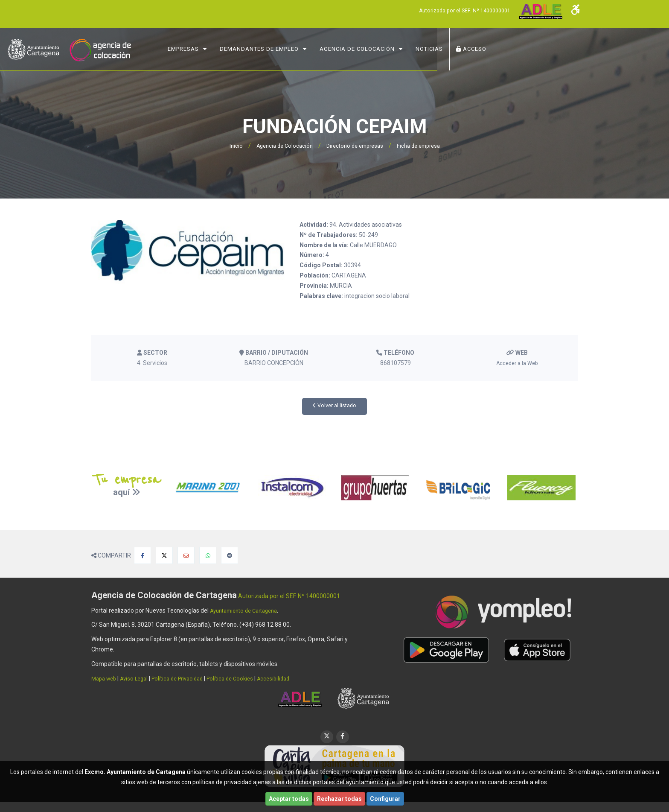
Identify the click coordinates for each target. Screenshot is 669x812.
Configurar (385, 799)
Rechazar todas (339, 799)
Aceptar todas (289, 799)
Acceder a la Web (517, 363)
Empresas (268, 49)
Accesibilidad (291, 678)
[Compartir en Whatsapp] (208, 555)
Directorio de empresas (355, 146)
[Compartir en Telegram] (230, 555)
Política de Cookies (244, 678)
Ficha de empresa (424, 146)
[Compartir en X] (164, 555)
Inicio (228, 146)
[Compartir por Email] (186, 555)
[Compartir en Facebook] (143, 555)
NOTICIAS (514, 49)
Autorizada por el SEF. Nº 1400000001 (458, 10)
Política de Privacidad (186, 678)
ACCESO (556, 49)
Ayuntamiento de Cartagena (248, 610)
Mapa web (105, 678)
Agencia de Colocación (442, 49)
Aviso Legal (139, 678)
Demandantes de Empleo (344, 49)
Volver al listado (335, 406)
